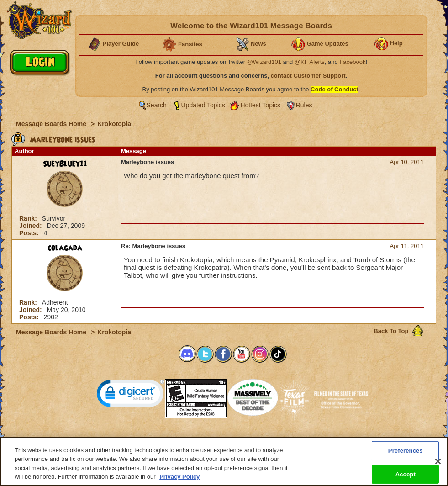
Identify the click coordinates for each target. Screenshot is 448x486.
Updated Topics (203, 105)
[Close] (438, 463)
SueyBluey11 (65, 164)
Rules (304, 105)
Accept (406, 476)
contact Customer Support (308, 76)
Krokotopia (114, 124)
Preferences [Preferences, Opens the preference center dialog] (406, 452)
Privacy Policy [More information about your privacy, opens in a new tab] (179, 479)
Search (157, 105)
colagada (65, 248)
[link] (131, 395)
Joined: (32, 226)
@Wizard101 (264, 62)
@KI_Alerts (310, 62)
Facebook (352, 62)
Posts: (30, 233)
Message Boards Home (52, 124)
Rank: (29, 218)
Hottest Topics (260, 105)
